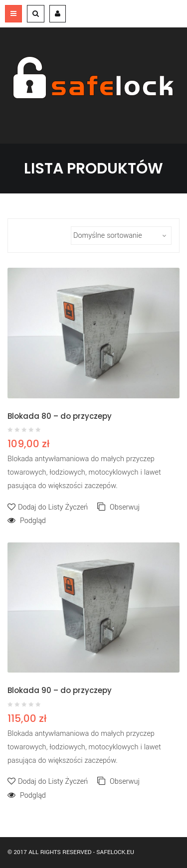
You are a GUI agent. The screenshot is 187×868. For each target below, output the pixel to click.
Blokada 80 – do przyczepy (60, 416)
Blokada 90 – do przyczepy (60, 690)
